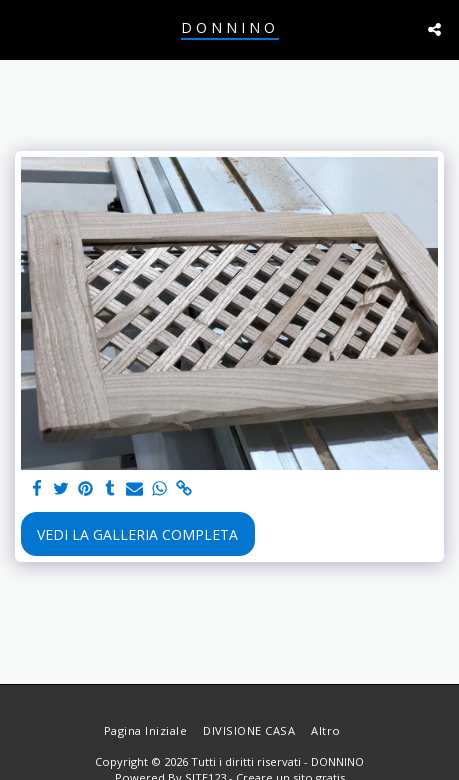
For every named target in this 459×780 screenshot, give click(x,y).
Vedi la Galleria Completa (137, 534)
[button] (22, 28)
